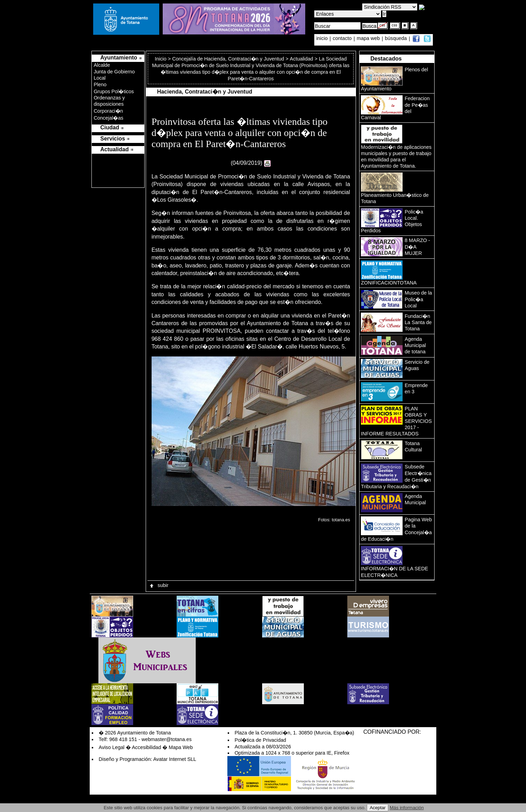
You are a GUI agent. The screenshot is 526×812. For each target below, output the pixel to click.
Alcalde (102, 65)
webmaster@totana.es (167, 739)
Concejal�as (108, 118)
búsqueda (396, 39)
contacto (342, 39)
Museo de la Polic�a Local (418, 299)
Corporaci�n (108, 111)
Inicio (161, 59)
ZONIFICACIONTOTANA (389, 283)
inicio (323, 39)
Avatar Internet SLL (175, 759)
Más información (407, 808)
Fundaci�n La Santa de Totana (418, 322)
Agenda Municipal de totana (415, 345)
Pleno (100, 85)
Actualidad (302, 59)
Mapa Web (181, 747)
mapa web (369, 39)
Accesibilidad (146, 747)
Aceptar (378, 808)
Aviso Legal (112, 747)
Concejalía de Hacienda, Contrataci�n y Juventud (228, 59)
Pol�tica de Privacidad (260, 740)
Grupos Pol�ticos (114, 91)
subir (159, 585)
